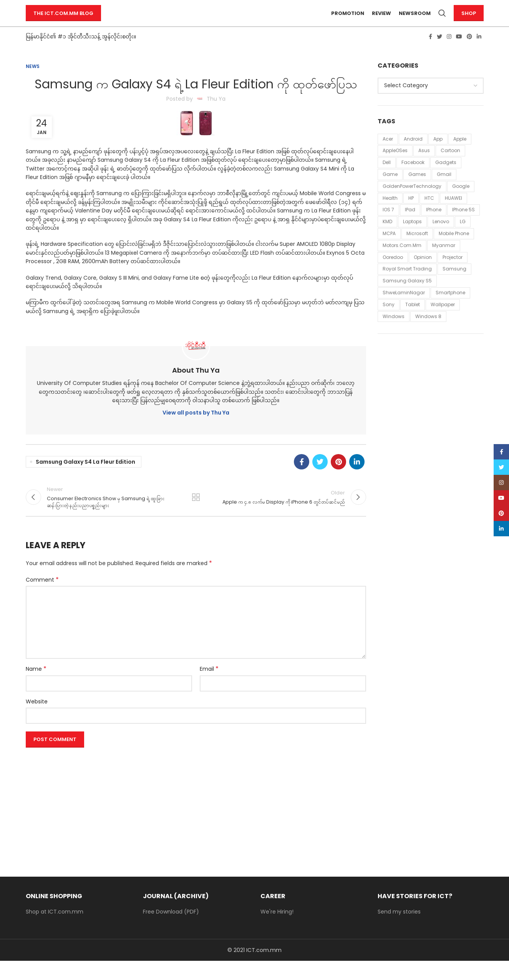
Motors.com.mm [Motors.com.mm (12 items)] (402, 259)
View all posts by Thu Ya (196, 427)
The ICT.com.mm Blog (63, 20)
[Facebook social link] (430, 50)
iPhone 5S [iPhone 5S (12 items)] (463, 224)
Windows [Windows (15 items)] (394, 330)
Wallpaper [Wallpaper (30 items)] (443, 318)
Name (36, 688)
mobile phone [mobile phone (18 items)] (454, 247)
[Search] (442, 20)
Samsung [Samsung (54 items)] (454, 283)
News (33, 80)
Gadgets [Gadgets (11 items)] (446, 176)
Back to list (196, 514)
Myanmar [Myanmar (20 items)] (444, 259)
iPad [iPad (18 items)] (410, 224)
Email (209, 688)
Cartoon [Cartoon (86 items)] (450, 165)
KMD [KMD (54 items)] (387, 235)
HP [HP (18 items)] (411, 212)
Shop (469, 20)
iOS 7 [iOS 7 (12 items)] (388, 224)
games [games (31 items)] (417, 188)
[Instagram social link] (449, 50)
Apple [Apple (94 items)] (460, 153)
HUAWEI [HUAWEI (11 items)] (453, 212)
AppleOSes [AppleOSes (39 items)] (395, 165)
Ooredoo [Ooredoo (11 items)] (393, 271)
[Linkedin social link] (479, 50)
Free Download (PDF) (171, 931)
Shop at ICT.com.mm (55, 931)
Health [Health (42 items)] (390, 212)
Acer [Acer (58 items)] (388, 153)
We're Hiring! (277, 931)
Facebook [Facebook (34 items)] (413, 176)
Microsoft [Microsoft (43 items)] (417, 247)
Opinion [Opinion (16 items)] (423, 271)
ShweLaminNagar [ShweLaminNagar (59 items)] (404, 306)
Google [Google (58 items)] (461, 200)
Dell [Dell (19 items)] (387, 176)
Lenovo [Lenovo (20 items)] (441, 235)
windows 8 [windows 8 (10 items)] (428, 330)
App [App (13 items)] (438, 153)
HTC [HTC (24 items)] (429, 212)
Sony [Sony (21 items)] (389, 318)
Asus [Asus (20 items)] (424, 165)
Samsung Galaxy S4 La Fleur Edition (85, 476)
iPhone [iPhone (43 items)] (434, 224)
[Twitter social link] (439, 50)
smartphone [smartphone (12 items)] (450, 306)
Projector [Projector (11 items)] (453, 271)
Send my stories (399, 931)
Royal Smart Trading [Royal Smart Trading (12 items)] (407, 283)
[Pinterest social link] (469, 50)
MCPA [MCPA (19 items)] (389, 247)
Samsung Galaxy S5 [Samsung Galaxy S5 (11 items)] (407, 294)
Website (37, 720)
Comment (42, 599)
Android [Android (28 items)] (413, 153)
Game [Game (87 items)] (390, 188)
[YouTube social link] (459, 50)
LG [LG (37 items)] (463, 235)
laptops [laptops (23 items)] (412, 235)
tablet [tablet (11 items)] (413, 318)
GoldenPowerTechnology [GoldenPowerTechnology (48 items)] (412, 200)
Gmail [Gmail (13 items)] (444, 188)
